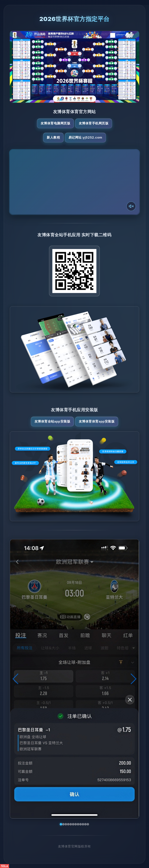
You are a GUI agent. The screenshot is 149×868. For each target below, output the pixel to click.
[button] (16, 679)
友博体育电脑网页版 (56, 123)
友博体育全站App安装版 (52, 421)
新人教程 (53, 137)
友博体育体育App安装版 (97, 421)
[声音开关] (131, 206)
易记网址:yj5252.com (85, 137)
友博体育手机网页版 (94, 123)
